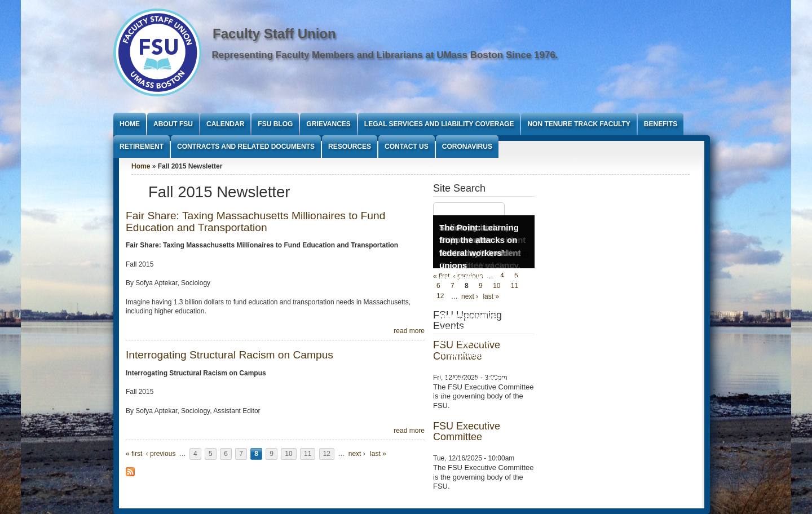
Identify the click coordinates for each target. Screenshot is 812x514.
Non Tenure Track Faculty (579, 124)
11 (308, 454)
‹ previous (161, 454)
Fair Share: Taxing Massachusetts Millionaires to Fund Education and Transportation (255, 221)
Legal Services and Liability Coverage (439, 124)
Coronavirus (467, 147)
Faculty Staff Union (274, 34)
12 (327, 454)
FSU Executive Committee (467, 432)
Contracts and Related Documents (246, 147)
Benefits (661, 124)
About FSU (173, 124)
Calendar (225, 124)
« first (134, 454)
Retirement (142, 147)
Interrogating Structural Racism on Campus (230, 355)
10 (288, 454)
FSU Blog (275, 124)
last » (378, 454)
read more (409, 331)
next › (357, 454)
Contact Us (407, 147)
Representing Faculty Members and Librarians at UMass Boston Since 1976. (385, 55)
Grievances (328, 124)
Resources (350, 147)
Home (130, 124)
